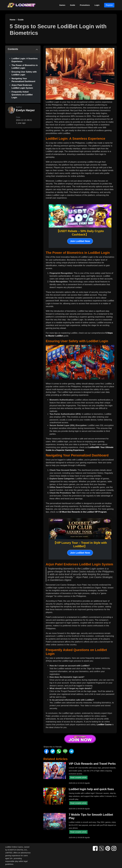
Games (62, 5)
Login (97, 5)
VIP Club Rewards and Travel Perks (92, 764)
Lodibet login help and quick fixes (91, 789)
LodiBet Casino (104, 725)
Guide (73, 5)
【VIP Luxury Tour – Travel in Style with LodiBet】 (80, 544)
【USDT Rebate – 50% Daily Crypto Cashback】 (80, 233)
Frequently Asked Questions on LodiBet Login (22, 95)
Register (109, 5)
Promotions (85, 5)
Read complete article (78, 777)
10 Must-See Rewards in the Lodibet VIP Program (83, 512)
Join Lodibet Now (80, 241)
